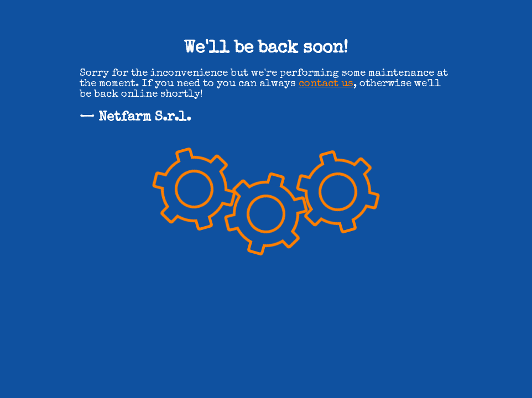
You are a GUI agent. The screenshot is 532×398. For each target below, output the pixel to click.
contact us (326, 84)
